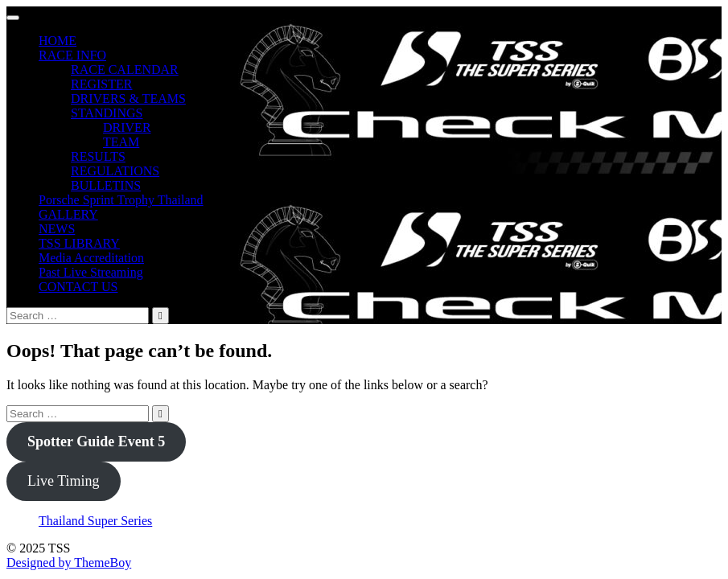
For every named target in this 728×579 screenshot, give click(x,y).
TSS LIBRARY (79, 243)
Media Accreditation (91, 258)
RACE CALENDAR (125, 70)
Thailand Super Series (95, 521)
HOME (58, 41)
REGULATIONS (115, 171)
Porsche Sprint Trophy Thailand (121, 200)
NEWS (57, 229)
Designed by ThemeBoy (69, 563)
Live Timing (64, 481)
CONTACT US (78, 287)
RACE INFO (72, 55)
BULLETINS (106, 185)
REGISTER (101, 84)
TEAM (121, 142)
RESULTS (98, 156)
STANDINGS (107, 113)
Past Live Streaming (91, 272)
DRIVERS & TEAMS (128, 99)
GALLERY (68, 214)
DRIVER (127, 127)
